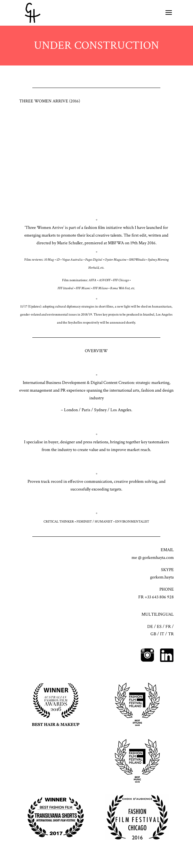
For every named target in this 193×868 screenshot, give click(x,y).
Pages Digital (94, 260)
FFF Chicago (121, 280)
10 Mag (49, 260)
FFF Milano (100, 288)
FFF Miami (83, 288)
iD (58, 260)
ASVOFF (105, 280)
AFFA (92, 280)
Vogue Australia (72, 260)
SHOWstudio (137, 260)
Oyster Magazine (116, 260)
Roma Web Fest (120, 288)
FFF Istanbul (65, 288)
